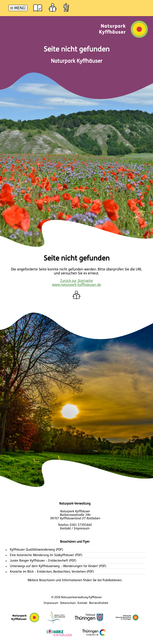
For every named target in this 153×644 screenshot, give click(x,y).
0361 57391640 (81, 525)
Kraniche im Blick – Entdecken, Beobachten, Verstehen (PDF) (52, 572)
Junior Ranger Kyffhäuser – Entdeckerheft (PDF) (43, 561)
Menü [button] (20, 8)
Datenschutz (68, 603)
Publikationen (112, 580)
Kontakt (82, 603)
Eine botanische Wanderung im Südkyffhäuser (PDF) (46, 555)
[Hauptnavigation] (18, 8)
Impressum (51, 603)
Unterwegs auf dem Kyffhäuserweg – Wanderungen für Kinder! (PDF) (58, 566)
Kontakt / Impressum (75, 529)
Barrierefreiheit (99, 603)
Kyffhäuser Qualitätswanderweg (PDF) (37, 550)
